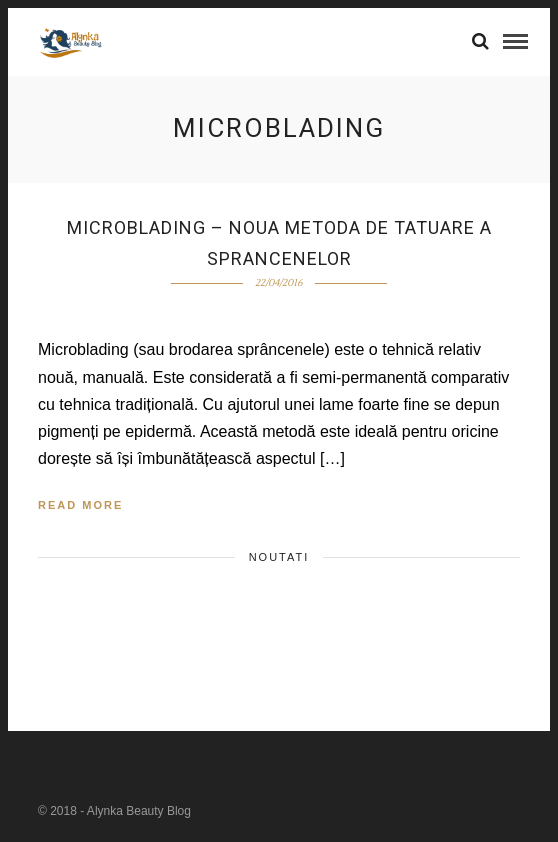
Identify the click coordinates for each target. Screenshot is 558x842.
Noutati (279, 557)
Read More (80, 505)
